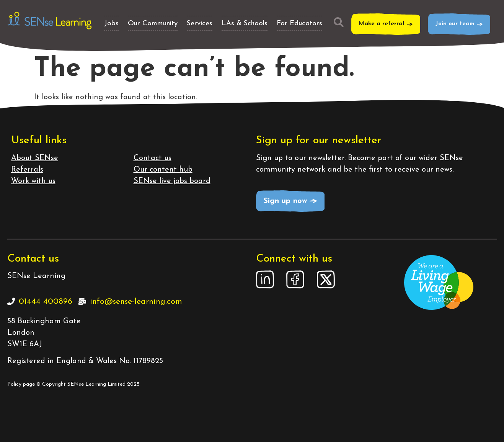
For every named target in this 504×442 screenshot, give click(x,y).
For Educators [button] (299, 24)
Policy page (21, 384)
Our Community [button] (153, 24)
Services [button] (200, 24)
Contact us (153, 158)
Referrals (27, 170)
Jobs (111, 24)
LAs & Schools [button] (245, 24)
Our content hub (163, 170)
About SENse (35, 158)
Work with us (33, 181)
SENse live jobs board (172, 181)
